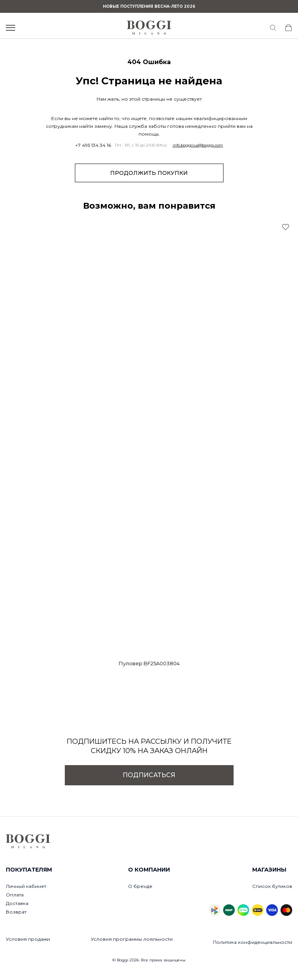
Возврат (16, 912)
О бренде (140, 886)
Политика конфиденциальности (253, 942)
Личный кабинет (26, 886)
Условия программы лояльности (132, 939)
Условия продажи (28, 939)
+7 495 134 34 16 (93, 145)
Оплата (15, 895)
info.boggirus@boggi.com (198, 145)
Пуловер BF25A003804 (149, 663)
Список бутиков (272, 886)
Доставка (17, 903)
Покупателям (29, 870)
